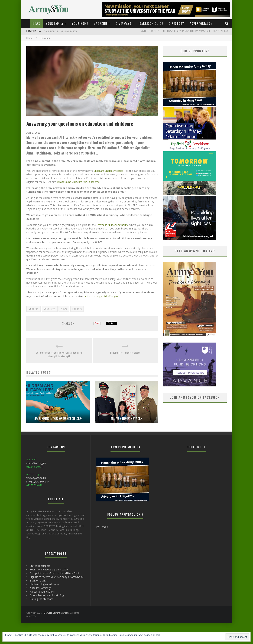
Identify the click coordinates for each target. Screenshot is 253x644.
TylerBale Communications (56, 613)
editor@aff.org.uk (36, 463)
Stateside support (40, 566)
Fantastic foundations (42, 592)
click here (156, 635)
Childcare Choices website (108, 171)
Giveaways (124, 24)
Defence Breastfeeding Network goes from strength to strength (59, 354)
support (77, 309)
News (36, 24)
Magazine (101, 24)
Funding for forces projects (125, 352)
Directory (176, 24)
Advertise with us (150, 31)
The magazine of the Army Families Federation (186, 31)
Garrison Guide (151, 24)
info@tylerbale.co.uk (38, 482)
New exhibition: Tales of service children (58, 419)
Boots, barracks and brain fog (47, 595)
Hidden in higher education (45, 584)
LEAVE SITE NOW (221, 31)
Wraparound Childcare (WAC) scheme (78, 182)
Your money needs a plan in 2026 (61, 32)
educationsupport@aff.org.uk (102, 296)
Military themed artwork (127, 419)
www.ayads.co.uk (36, 478)
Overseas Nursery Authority (112, 225)
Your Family (55, 24)
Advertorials (200, 24)
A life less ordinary (40, 588)
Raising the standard (41, 599)
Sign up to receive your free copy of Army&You (57, 577)
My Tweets (102, 527)
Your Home (80, 24)
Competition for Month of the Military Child (54, 573)
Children (34, 309)
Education (50, 309)
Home (29, 38)
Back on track (38, 581)
